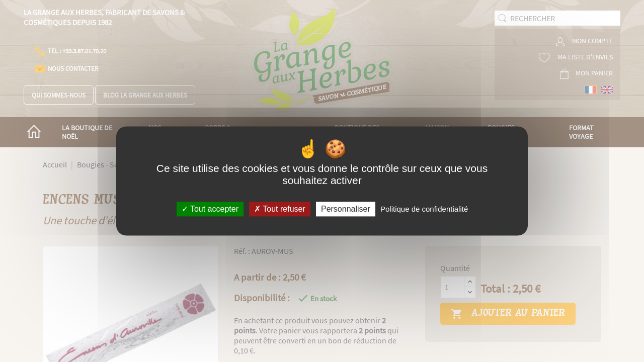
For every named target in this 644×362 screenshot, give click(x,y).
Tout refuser (280, 209)
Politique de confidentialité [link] (424, 209)
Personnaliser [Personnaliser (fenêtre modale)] (346, 209)
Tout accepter (210, 209)
